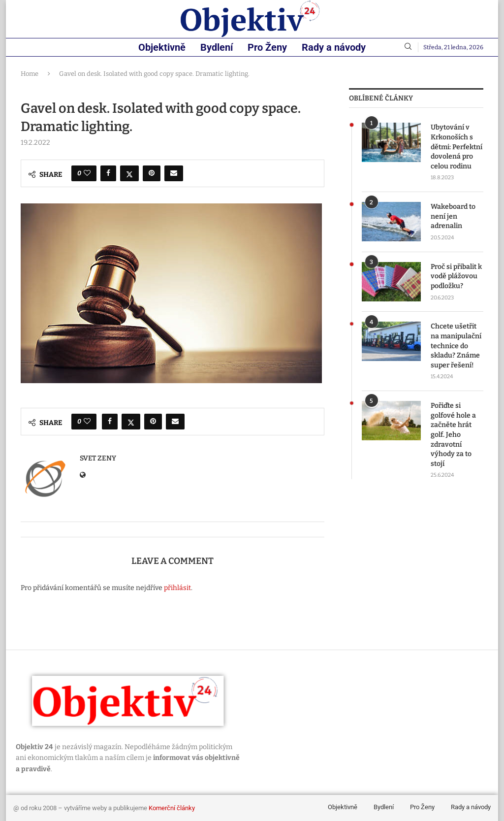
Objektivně (162, 47)
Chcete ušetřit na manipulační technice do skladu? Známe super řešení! (456, 345)
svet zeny (98, 458)
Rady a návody (334, 47)
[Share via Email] (174, 173)
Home (30, 74)
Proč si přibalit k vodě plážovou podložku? (456, 276)
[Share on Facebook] (108, 173)
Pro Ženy (267, 47)
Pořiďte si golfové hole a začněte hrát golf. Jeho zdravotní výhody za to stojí (453, 435)
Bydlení (217, 47)
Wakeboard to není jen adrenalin (453, 216)
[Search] (408, 47)
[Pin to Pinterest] (152, 173)
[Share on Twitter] (129, 173)
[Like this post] (87, 173)
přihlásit (177, 588)
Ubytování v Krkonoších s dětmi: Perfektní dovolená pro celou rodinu (457, 147)
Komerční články (172, 808)
